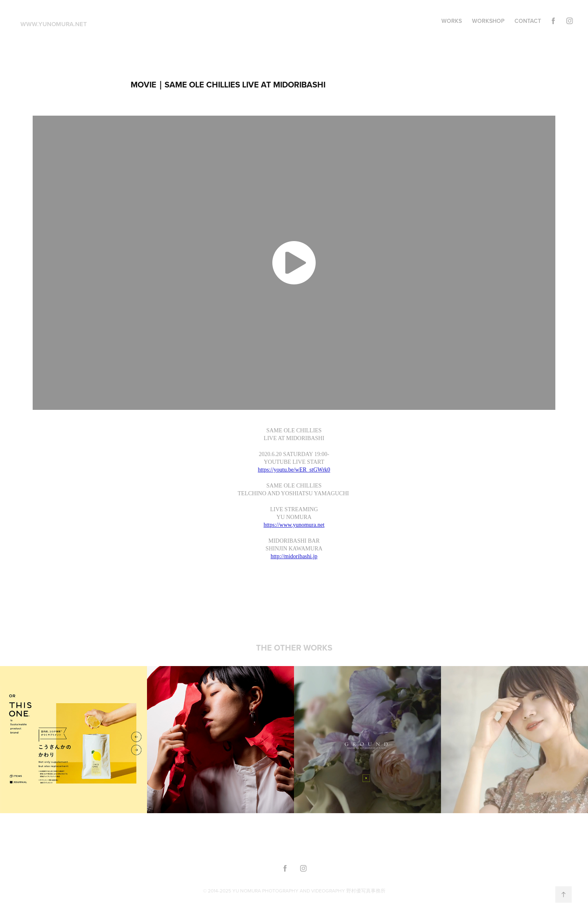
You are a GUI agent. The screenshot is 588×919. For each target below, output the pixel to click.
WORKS (452, 21)
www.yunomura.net (54, 24)
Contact (528, 21)
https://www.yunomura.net (294, 525)
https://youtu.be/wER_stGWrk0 (294, 470)
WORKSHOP (488, 21)
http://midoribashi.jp (294, 556)
